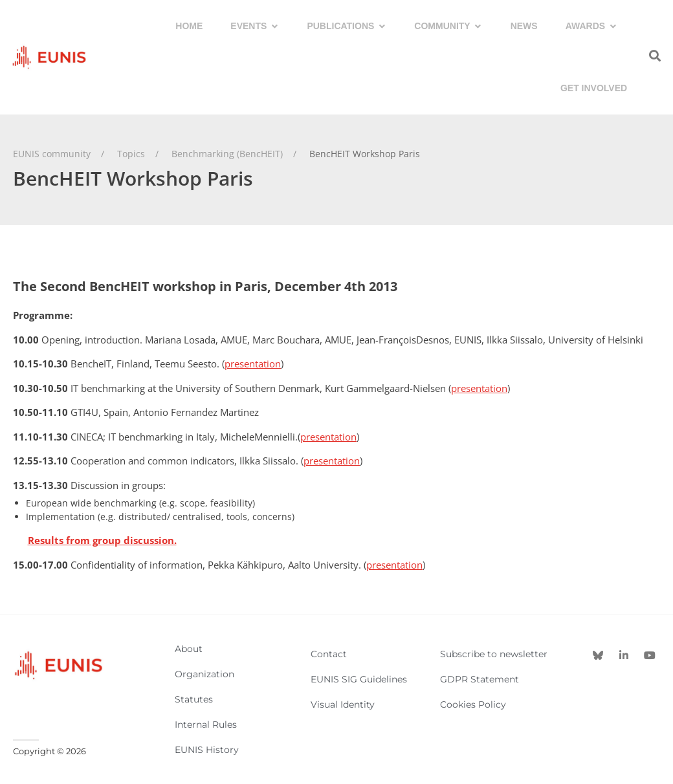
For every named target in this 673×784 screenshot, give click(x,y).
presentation (253, 364)
